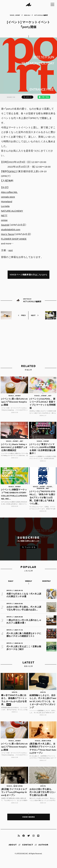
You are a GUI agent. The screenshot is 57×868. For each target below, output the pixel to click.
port (11, 250)
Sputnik (5, 225)
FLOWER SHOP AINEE (14, 239)
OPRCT (13, 171)
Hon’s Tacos (8, 234)
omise (4, 220)
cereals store (8, 197)
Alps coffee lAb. (9, 192)
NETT (4, 215)
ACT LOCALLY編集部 (41, 15)
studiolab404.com (11, 229)
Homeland (7, 201)
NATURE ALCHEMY (12, 211)
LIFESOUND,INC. (22, 853)
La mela (5, 206)
